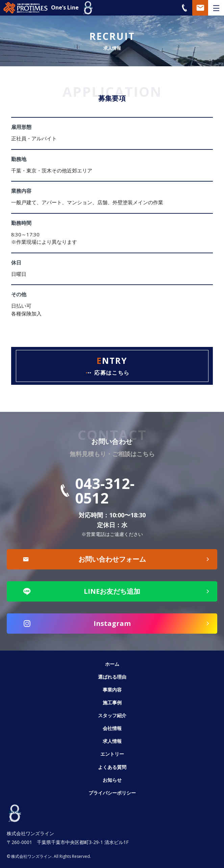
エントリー (112, 754)
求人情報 (112, 741)
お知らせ (112, 780)
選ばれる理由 (112, 677)
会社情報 (112, 728)
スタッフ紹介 (112, 715)
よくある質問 (112, 767)
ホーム (112, 664)
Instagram (112, 623)
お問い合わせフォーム (112, 559)
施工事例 (112, 702)
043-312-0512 (105, 491)
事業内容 (112, 690)
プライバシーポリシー (112, 793)
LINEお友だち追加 (112, 591)
